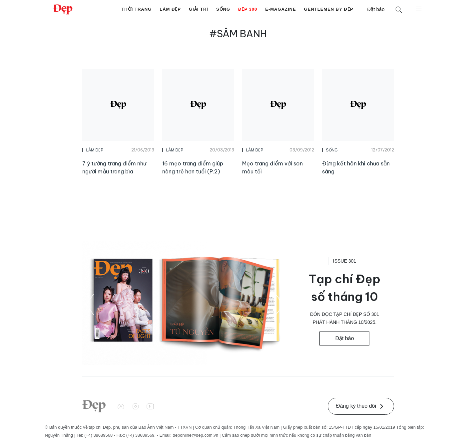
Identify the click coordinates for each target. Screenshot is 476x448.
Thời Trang (136, 9)
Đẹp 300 (248, 9)
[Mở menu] (419, 9)
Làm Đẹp (170, 9)
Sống (223, 9)
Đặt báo (376, 9)
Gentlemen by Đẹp (329, 9)
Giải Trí (199, 9)
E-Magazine (280, 9)
